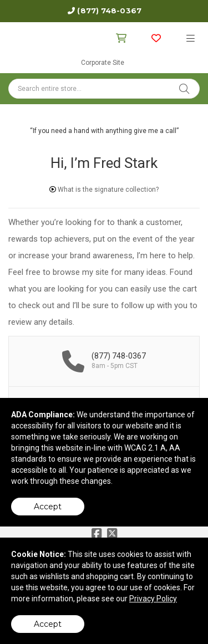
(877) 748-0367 (109, 11)
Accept (48, 507)
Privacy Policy (153, 599)
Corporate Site (103, 63)
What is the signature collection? (104, 190)
